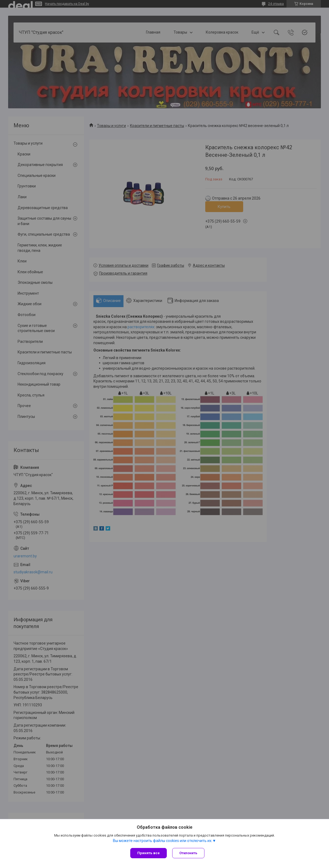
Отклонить (188, 853)
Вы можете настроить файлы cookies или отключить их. (163, 841)
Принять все (149, 853)
